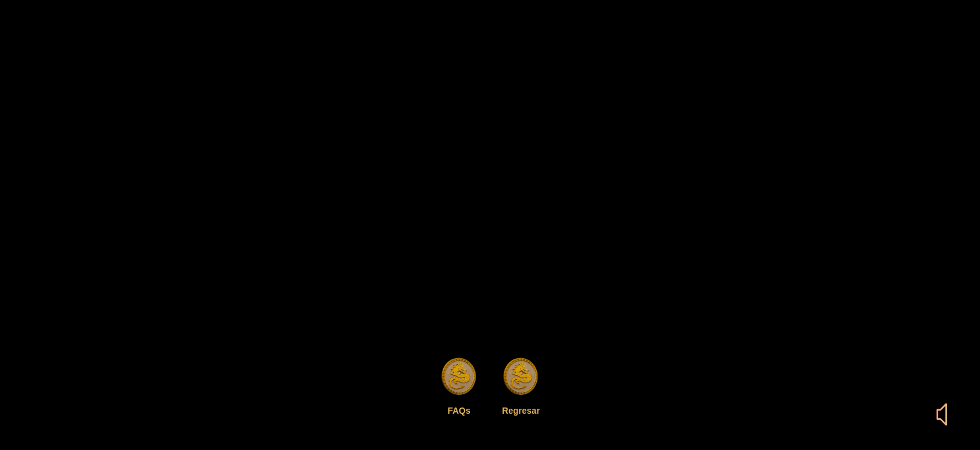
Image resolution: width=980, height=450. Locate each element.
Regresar (521, 411)
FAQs (459, 411)
